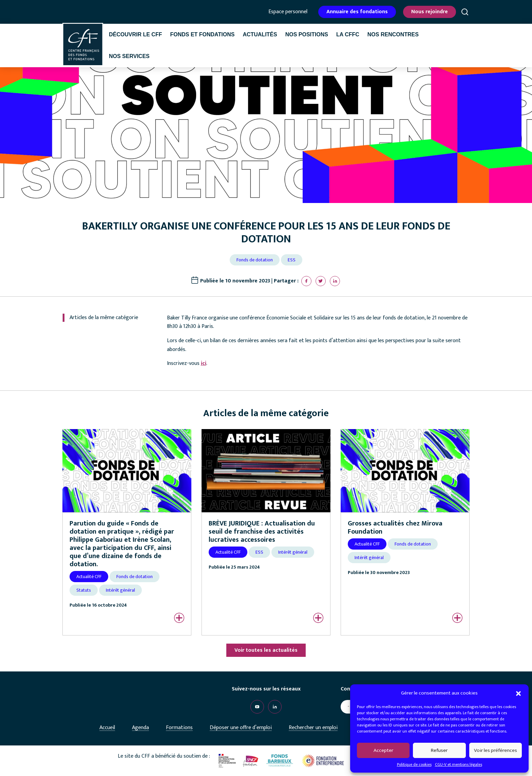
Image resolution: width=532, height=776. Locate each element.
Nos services (129, 56)
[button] (518, 693)
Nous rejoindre (430, 12)
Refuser (439, 750)
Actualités (260, 34)
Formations (179, 728)
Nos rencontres (393, 34)
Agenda (140, 728)
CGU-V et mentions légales (459, 764)
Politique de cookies (414, 764)
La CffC (348, 34)
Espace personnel (288, 12)
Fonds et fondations (202, 34)
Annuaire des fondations (357, 12)
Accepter (383, 750)
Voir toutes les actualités (266, 650)
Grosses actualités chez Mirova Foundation (395, 528)
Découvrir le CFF (135, 34)
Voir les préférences (496, 750)
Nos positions (307, 34)
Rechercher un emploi (313, 728)
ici (204, 363)
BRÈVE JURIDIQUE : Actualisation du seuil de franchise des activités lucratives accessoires (262, 532)
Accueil (107, 728)
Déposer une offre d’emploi (241, 728)
